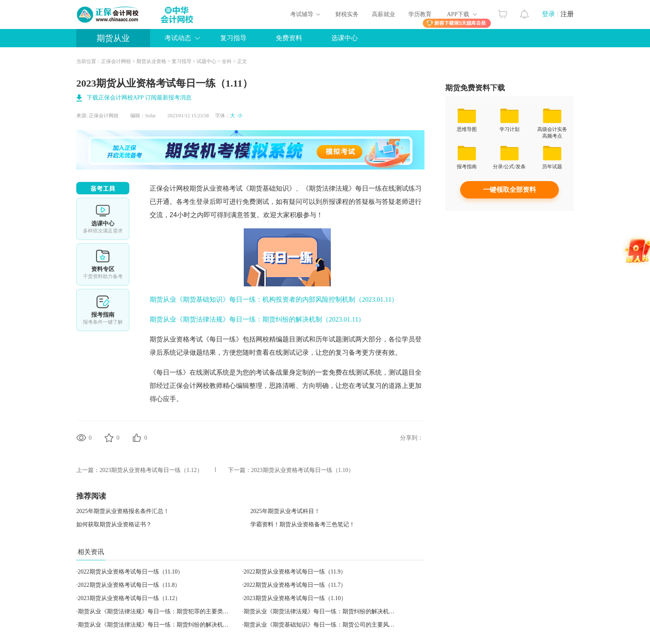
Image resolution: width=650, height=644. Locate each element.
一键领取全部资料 (509, 190)
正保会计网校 (116, 61)
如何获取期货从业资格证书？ (114, 524)
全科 (227, 61)
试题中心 (206, 61)
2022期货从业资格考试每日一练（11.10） (131, 572)
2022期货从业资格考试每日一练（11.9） (295, 572)
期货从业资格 (151, 61)
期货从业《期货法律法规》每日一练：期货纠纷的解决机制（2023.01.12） (172, 625)
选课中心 (344, 38)
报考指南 (103, 310)
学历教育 (420, 14)
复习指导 (233, 38)
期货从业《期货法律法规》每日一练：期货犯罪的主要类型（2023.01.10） (172, 611)
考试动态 (178, 38)
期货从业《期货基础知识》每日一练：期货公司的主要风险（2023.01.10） (338, 625)
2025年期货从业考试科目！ (285, 511)
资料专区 (103, 264)
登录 (548, 14)
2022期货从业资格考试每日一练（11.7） (295, 585)
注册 (567, 14)
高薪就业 (383, 14)
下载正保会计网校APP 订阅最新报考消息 (139, 98)
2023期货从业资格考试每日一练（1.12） (151, 470)
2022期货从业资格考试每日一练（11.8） (129, 585)
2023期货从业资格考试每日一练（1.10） (303, 470)
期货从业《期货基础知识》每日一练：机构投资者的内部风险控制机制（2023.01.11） (274, 299)
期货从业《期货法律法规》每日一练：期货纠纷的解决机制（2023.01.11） (257, 319)
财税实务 (347, 14)
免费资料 (289, 38)
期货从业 (113, 38)
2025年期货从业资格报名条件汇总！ (123, 511)
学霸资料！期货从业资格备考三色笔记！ (303, 524)
